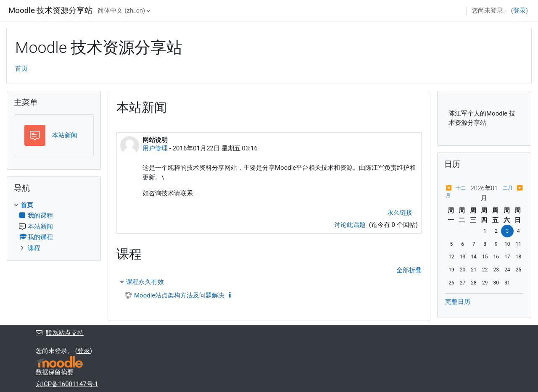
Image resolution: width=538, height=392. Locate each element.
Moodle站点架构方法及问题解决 (179, 295)
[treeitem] (54, 227)
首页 (21, 68)
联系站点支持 (60, 333)
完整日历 (458, 302)
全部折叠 (409, 270)
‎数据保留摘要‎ (55, 372)
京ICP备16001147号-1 (67, 384)
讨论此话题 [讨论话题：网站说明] (351, 225)
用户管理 (155, 148)
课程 (34, 248)
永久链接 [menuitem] (400, 213)
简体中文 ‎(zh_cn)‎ (121, 11)
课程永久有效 (145, 282)
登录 (520, 11)
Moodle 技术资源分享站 (50, 11)
